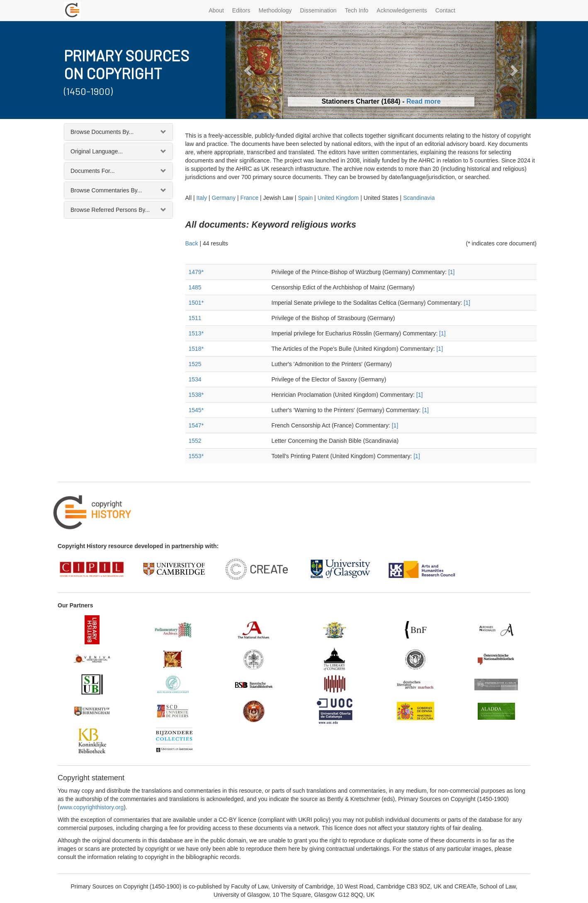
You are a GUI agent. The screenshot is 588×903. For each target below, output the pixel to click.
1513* (196, 333)
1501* (196, 303)
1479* (196, 272)
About (216, 10)
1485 (195, 287)
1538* (196, 395)
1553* (196, 456)
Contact (445, 10)
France (250, 198)
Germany (224, 198)
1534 (195, 379)
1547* (196, 425)
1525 (195, 364)
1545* (196, 410)
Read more (424, 101)
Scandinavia (419, 198)
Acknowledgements (402, 10)
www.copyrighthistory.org (92, 807)
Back (192, 243)
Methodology (275, 10)
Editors (241, 10)
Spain (305, 198)
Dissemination (318, 10)
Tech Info (357, 10)
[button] (249, 70)
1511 (195, 318)
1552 (195, 441)
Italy (202, 198)
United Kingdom (338, 198)
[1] (452, 272)
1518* (196, 349)
